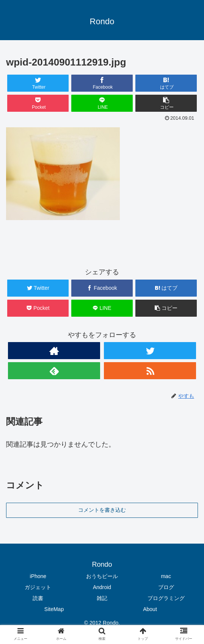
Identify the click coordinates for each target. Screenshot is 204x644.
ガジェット (38, 587)
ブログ (166, 587)
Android (102, 587)
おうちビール (102, 576)
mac (166, 576)
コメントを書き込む (102, 510)
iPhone (38, 576)
